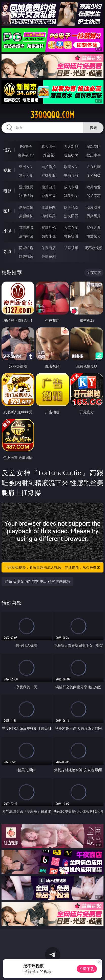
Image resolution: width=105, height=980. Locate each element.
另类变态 (94, 196)
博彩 (7, 150)
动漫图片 (94, 207)
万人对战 (71, 146)
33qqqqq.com (52, 115)
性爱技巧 (94, 236)
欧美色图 (71, 207)
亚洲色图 (49, 207)
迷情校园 (26, 236)
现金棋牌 (71, 155)
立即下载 (87, 969)
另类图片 (94, 216)
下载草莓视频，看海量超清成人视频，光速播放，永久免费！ (53, 567)
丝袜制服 (49, 175)
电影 (7, 191)
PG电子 (26, 146)
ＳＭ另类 (94, 175)
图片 (7, 211)
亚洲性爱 (26, 187)
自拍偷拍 (49, 167)
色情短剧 (49, 256)
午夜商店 (49, 248)
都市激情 (26, 227)
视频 (7, 170)
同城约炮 (26, 248)
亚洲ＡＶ (26, 167)
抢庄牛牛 (94, 155)
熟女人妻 (26, 175)
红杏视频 (26, 256)
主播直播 (71, 175)
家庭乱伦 (49, 227)
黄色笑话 (71, 236)
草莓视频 (71, 248)
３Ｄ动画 (94, 167)
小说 (7, 231)
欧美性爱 (94, 187)
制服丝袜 (26, 196)
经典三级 (49, 196)
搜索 (93, 128)
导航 (7, 251)
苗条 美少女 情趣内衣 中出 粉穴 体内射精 (37, 581)
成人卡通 (71, 187)
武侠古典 (94, 227)
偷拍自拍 (49, 187)
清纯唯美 (49, 216)
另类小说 (49, 236)
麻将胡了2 (26, 155)
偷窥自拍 (26, 207)
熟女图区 (71, 216)
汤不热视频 (94, 248)
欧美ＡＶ (71, 167)
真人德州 (49, 146)
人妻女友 (71, 227)
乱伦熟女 (71, 196)
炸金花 (49, 155)
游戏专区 (94, 146)
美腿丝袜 (26, 216)
